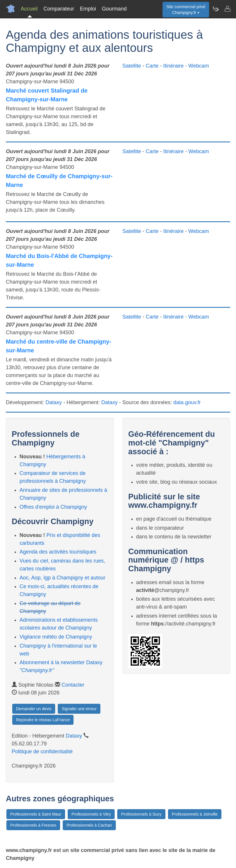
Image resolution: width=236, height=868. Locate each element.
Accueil (29, 9)
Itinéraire (174, 66)
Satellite (132, 66)
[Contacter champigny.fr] (227, 9)
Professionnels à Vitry (91, 814)
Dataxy (54, 402)
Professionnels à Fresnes (33, 825)
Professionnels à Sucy (141, 814)
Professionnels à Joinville (195, 814)
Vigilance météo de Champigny (56, 637)
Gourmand (114, 9)
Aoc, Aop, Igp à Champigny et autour (62, 578)
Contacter (73, 685)
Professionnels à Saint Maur (36, 814)
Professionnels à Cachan (89, 825)
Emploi (88, 9)
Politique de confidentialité (42, 752)
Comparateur (59, 9)
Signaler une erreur (79, 709)
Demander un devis (34, 709)
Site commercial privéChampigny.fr (186, 10)
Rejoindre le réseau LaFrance (43, 720)
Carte (152, 66)
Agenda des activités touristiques (58, 552)
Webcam (199, 66)
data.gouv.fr (187, 402)
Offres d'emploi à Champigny (53, 507)
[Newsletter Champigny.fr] (216, 9)
